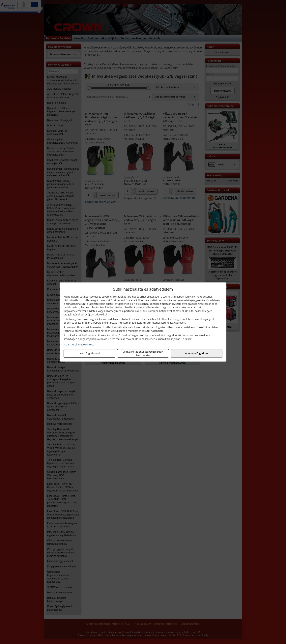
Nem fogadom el (90, 353)
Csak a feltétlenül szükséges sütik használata (143, 353)
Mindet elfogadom (196, 353)
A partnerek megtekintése (79, 344)
